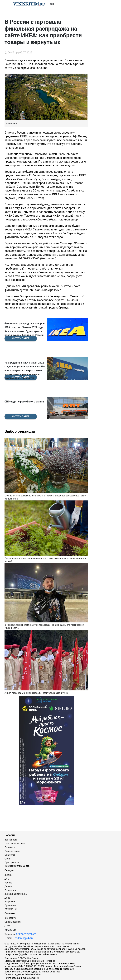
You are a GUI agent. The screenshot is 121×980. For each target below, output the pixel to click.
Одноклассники (13, 909)
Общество (10, 842)
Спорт (8, 846)
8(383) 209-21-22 (26, 921)
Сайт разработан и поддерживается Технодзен (29, 976)
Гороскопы (10, 877)
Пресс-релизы (12, 849)
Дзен (7, 913)
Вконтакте (10, 905)
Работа (8, 870)
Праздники (10, 892)
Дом (7, 866)
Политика (10, 834)
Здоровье (10, 889)
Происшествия (12, 838)
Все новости (11, 827)
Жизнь (8, 862)
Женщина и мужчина (16, 881)
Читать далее (21, 403)
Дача (7, 885)
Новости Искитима (15, 831)
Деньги (8, 873)
